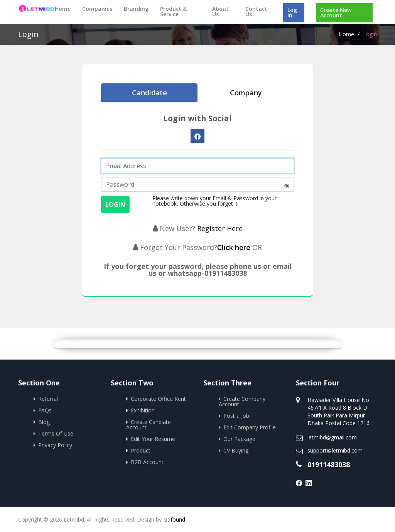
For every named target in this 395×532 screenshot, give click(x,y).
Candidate (149, 93)
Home (63, 9)
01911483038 (329, 464)
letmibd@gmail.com (332, 437)
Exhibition (143, 410)
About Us (220, 11)
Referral (48, 399)
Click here (235, 247)
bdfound (175, 519)
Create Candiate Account (149, 425)
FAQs (45, 410)
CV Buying (236, 450)
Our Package (239, 439)
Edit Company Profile (250, 427)
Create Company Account (242, 401)
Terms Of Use (56, 433)
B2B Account (147, 462)
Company (246, 93)
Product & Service (173, 11)
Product (141, 450)
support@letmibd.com (335, 450)
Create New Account (336, 13)
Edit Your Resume (153, 439)
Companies (97, 9)
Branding (136, 9)
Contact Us (256, 11)
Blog (44, 422)
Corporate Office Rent (158, 399)
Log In (292, 13)
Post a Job (236, 416)
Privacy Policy (55, 445)
